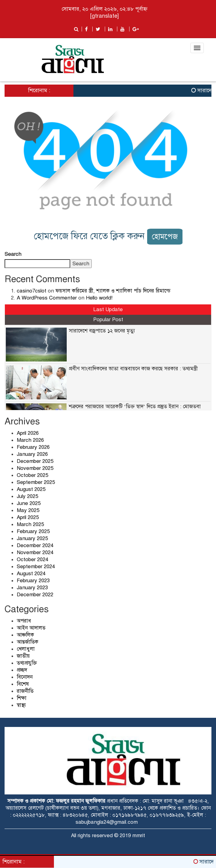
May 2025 (28, 510)
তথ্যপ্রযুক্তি (27, 663)
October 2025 (32, 475)
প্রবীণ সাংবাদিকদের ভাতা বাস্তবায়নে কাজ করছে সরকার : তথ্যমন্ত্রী (133, 369)
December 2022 (35, 595)
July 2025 (27, 496)
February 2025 (33, 531)
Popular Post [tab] (108, 320)
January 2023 (32, 588)
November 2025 (35, 468)
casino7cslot (32, 291)
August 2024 (31, 574)
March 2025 (30, 524)
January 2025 (32, 538)
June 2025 (29, 503)
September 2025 (36, 482)
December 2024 (35, 545)
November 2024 (35, 552)
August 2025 (31, 489)
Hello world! (99, 298)
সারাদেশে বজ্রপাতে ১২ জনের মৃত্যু (102, 331)
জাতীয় (23, 656)
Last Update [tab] (108, 309)
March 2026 (30, 440)
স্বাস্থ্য (21, 705)
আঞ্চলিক (25, 635)
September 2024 (36, 567)
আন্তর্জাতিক (28, 642)
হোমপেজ (165, 236)
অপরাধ (24, 621)
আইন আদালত (31, 628)
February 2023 (33, 581)
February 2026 (33, 447)
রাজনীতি (25, 691)
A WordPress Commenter (47, 298)
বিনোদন (25, 677)
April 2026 (28, 433)
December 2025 (35, 461)
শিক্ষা (22, 698)
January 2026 (32, 454)
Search (13, 254)
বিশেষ (23, 684)
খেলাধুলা (26, 649)
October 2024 (32, 559)
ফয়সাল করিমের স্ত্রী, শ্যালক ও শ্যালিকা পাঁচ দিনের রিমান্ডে (113, 291)
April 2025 (28, 517)
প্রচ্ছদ (22, 670)
